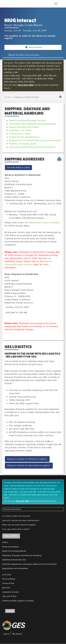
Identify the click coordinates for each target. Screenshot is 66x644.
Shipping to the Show (20, 130)
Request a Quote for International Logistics (29, 465)
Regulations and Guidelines (15, 568)
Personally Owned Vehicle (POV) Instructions (32, 147)
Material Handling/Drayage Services (28, 121)
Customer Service (11, 592)
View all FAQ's (11, 536)
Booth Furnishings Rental (14, 551)
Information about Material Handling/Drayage (33, 124)
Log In (6, 634)
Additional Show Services (14, 560)
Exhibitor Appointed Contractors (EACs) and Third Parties (29, 564)
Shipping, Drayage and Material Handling (22, 555)
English (10, 611)
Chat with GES (26, 85)
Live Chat (7, 575)
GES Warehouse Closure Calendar (42, 223)
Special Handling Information (24, 127)
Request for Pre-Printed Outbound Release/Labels (35, 140)
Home (8, 97)
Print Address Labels (20, 134)
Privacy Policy (9, 579)
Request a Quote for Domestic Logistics (27, 459)
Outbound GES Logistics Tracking (18, 601)
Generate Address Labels (18, 167)
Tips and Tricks (9, 596)
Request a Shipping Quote (23, 144)
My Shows (17, 634)
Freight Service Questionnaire (24, 137)
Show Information (11, 547)
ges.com (6, 588)
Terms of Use (8, 583)
